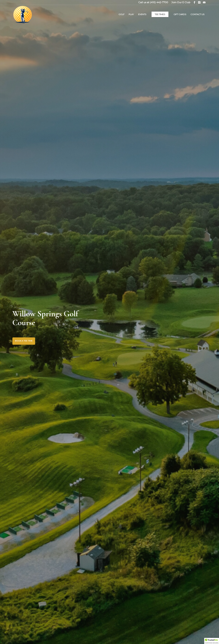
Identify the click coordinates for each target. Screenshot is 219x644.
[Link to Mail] (204, 2)
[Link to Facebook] (194, 2)
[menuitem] (180, 2)
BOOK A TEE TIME (24, 341)
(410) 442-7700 (159, 2)
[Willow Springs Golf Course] (37, 14)
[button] (212, 641)
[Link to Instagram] (199, 2)
